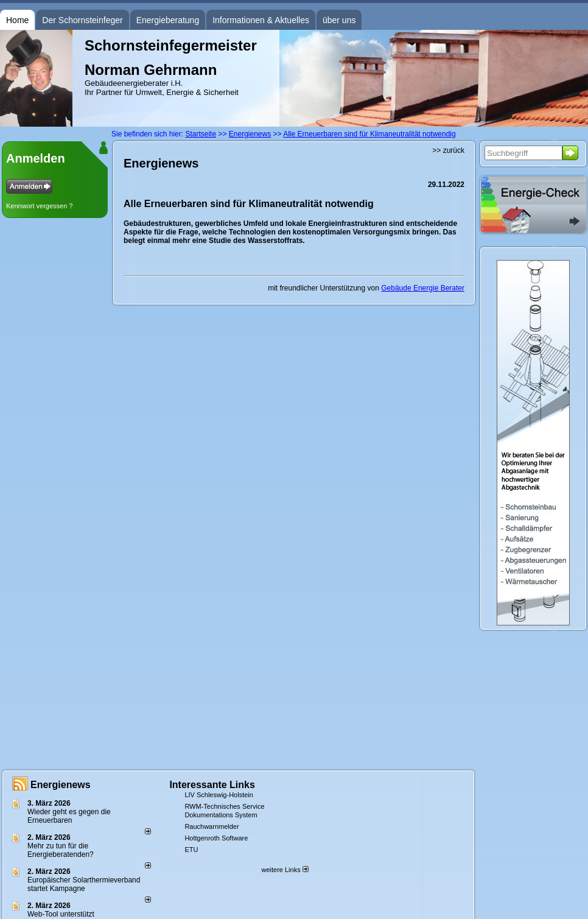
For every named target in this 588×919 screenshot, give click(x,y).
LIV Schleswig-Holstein (219, 795)
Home (17, 20)
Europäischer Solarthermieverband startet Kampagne (84, 884)
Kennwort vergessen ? (39, 206)
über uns (339, 20)
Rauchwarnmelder (212, 826)
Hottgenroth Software (216, 838)
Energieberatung (168, 20)
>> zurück (448, 150)
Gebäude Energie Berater (423, 288)
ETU (191, 850)
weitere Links (285, 870)
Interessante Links (212, 785)
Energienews (61, 785)
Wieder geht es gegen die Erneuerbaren (69, 816)
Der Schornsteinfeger (82, 20)
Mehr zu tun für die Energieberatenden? (61, 850)
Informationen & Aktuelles (261, 20)
